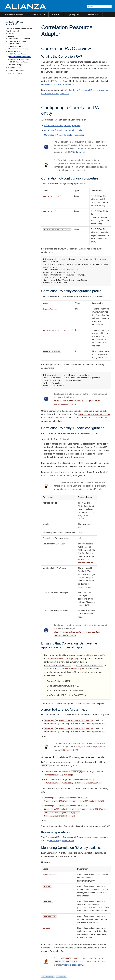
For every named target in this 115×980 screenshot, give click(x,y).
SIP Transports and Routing (18, 49)
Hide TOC (56, 15)
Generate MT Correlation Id (54, 84)
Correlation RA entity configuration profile (63, 130)
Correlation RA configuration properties (62, 126)
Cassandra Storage (15, 65)
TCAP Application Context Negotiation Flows (17, 42)
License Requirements (16, 70)
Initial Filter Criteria (14, 67)
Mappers (11, 36)
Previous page (48, 976)
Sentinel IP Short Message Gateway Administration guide (19, 30)
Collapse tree (10, 73)
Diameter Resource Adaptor (20, 59)
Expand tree (19, 73)
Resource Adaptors (15, 51)
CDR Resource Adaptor (18, 54)
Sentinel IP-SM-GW (38, 15)
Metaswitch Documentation (13, 15)
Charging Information (15, 46)
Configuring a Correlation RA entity (82, 90)
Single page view (73, 15)
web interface (68, 841)
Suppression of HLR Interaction (19, 39)
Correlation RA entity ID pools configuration (64, 135)
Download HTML (93, 15)
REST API (54, 841)
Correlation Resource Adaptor (20, 57)
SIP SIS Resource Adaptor (19, 62)
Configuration (79, 152)
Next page (61, 976)
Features (11, 33)
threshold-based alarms (73, 965)
